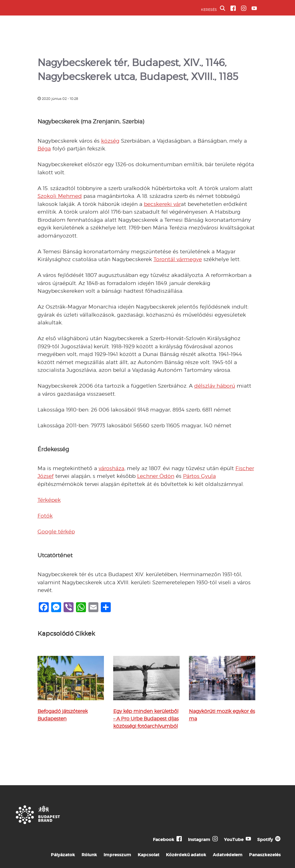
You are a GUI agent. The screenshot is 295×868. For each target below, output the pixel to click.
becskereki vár (162, 204)
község (110, 141)
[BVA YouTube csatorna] (254, 8)
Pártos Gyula (199, 476)
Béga (44, 149)
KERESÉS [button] (213, 9)
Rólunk (89, 855)
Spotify (265, 839)
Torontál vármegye (178, 259)
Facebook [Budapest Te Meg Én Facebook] (164, 839)
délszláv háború (215, 386)
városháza (112, 468)
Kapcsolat (149, 855)
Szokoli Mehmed (60, 196)
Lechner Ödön (156, 476)
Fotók (45, 516)
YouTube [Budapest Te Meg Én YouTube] (234, 839)
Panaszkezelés (265, 855)
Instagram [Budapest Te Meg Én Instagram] (199, 839)
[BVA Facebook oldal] (233, 8)
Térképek (49, 500)
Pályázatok (63, 855)
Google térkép (56, 532)
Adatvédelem (228, 855)
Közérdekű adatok (186, 855)
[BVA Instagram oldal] (244, 8)
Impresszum (117, 855)
